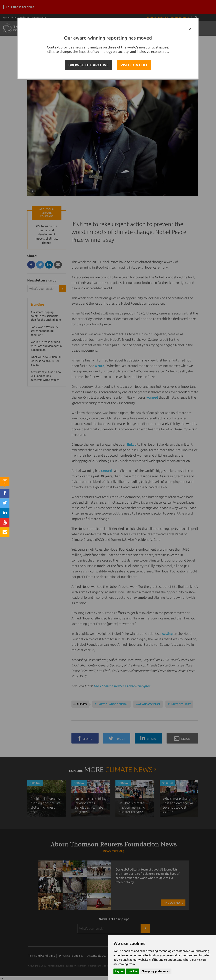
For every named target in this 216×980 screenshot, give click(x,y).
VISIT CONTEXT (134, 65)
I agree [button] (119, 971)
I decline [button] (133, 971)
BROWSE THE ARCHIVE (88, 65)
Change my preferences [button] (156, 971)
